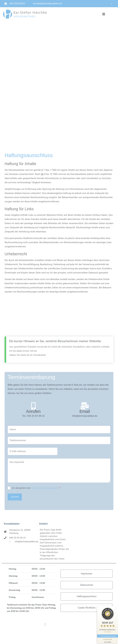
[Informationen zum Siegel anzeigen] (108, 640)
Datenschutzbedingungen (45, 488)
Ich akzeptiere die (36, 488)
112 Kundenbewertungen (108, 636)
